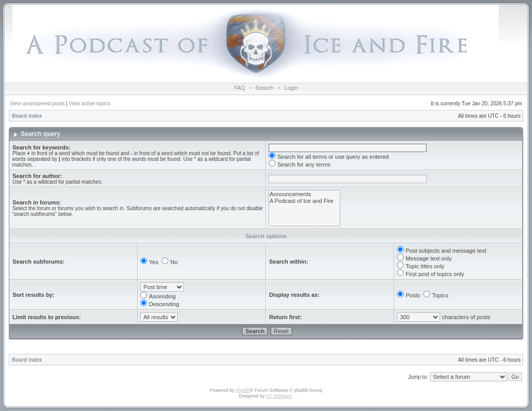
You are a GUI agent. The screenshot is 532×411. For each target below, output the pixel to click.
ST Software (279, 396)
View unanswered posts (37, 104)
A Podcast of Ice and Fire (304, 201)
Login (291, 88)
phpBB (243, 390)
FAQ (240, 88)
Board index (27, 116)
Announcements (304, 194)
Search (265, 88)
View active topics (90, 104)
